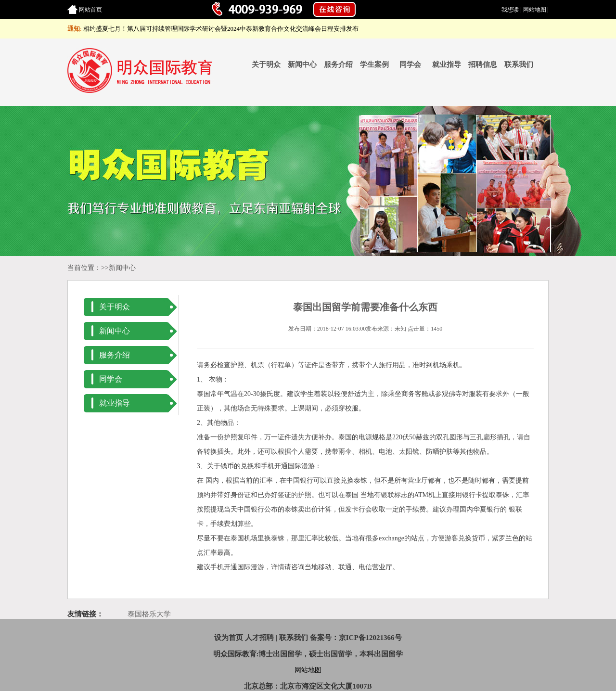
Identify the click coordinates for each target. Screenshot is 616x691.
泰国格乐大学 (149, 614)
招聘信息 (483, 64)
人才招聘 (259, 638)
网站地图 (535, 10)
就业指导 (447, 64)
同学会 (410, 64)
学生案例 (374, 64)
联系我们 (519, 64)
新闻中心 (302, 64)
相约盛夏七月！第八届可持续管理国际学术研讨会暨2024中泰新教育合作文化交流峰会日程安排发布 (221, 29)
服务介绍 (338, 64)
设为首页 (229, 638)
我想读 (510, 10)
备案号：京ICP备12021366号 (356, 638)
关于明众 (266, 64)
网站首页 (90, 10)
